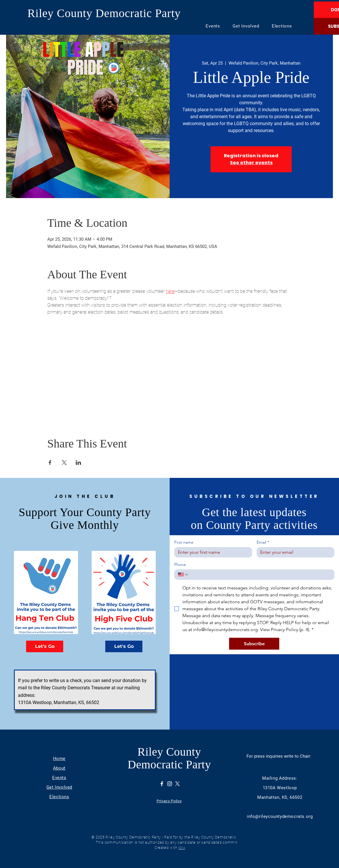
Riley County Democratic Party (104, 13)
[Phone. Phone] (260, 575)
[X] (177, 784)
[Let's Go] (45, 646)
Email (263, 542)
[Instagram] (170, 784)
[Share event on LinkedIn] (78, 463)
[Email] (294, 552)
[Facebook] (162, 784)
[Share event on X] (64, 463)
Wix (182, 848)
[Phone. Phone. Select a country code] (183, 575)
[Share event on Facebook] (50, 463)
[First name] (211, 552)
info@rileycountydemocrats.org (280, 816)
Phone (180, 565)
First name (184, 542)
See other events (251, 163)
